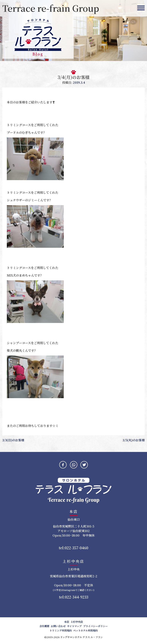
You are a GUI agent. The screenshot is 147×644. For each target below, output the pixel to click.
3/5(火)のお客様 (134, 440)
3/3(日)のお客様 (13, 440)
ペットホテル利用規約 (85, 630)
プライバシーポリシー (95, 626)
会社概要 (44, 626)
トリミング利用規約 (61, 630)
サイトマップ (74, 626)
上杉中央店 (77, 622)
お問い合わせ (58, 626)
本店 (67, 622)
